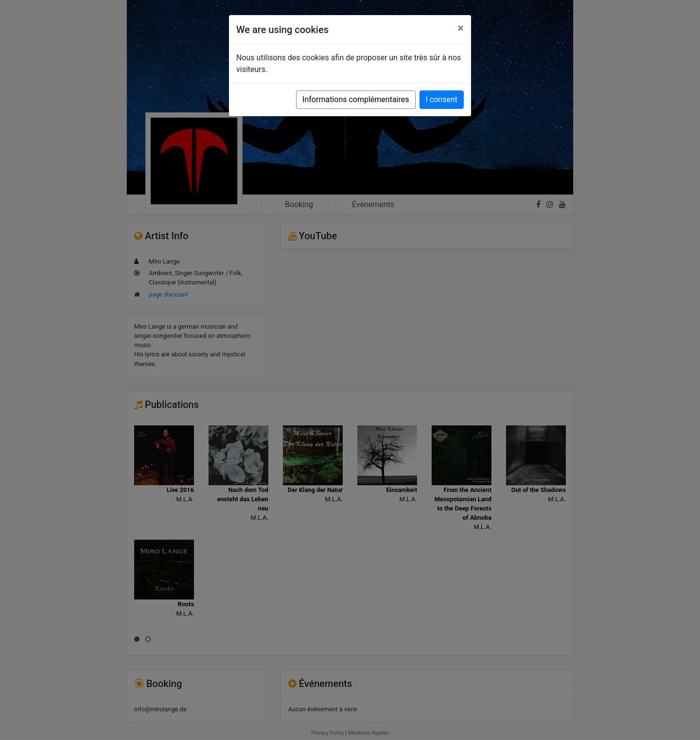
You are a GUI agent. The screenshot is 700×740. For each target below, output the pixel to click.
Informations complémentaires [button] (356, 99)
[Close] (461, 28)
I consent (442, 99)
